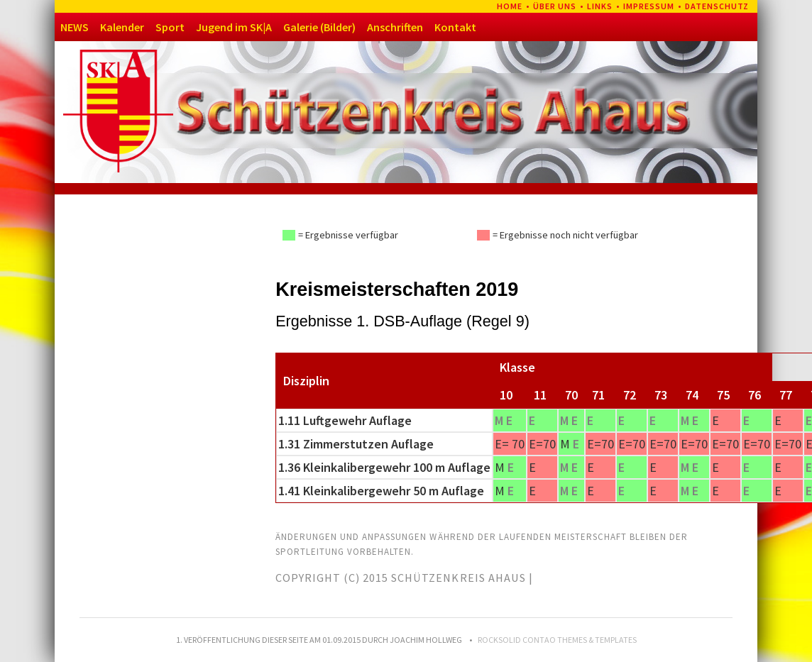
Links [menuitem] (600, 6)
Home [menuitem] (510, 6)
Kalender (122, 27)
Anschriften (395, 27)
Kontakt (455, 27)
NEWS (75, 27)
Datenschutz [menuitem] (717, 6)
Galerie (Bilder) (319, 27)
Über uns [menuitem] (555, 6)
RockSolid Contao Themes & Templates (557, 640)
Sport (170, 27)
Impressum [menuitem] (649, 6)
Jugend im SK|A (234, 27)
